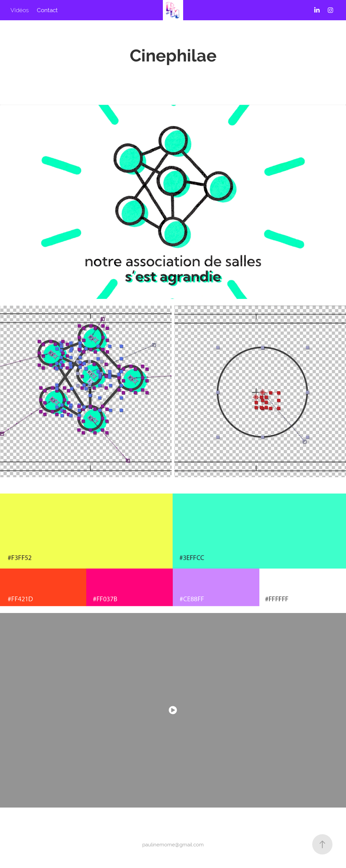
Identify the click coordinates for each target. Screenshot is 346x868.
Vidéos (20, 10)
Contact (47, 10)
